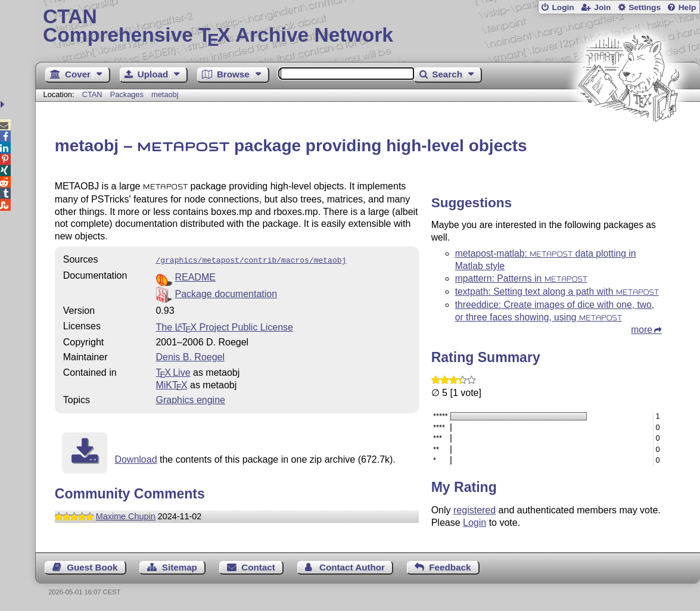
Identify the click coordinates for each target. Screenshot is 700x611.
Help (687, 7)
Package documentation (226, 293)
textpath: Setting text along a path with (557, 292)
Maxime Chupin (126, 515)
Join (602, 7)
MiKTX (171, 384)
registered (475, 510)
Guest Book (92, 567)
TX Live (173, 371)
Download (136, 458)
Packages (128, 94)
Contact (258, 567)
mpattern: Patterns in (521, 278)
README (195, 276)
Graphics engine (190, 399)
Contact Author (352, 567)
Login (563, 7)
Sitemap (180, 567)
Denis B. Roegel (190, 356)
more (642, 330)
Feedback (450, 567)
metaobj (165, 94)
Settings (645, 7)
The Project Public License (224, 326)
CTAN (92, 94)
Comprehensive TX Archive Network (368, 27)
